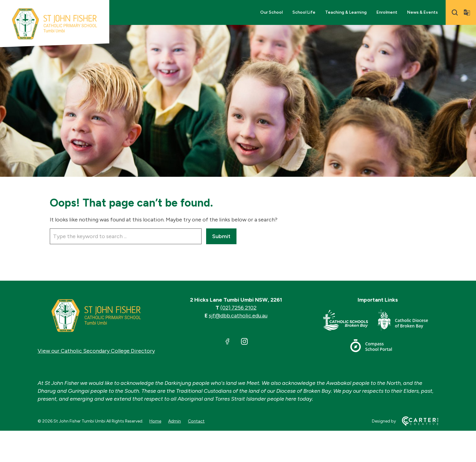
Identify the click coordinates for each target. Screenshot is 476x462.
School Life (304, 12)
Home (155, 421)
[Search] (455, 12)
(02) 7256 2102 (238, 308)
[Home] (96, 316)
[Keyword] (126, 236)
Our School (271, 12)
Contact (196, 421)
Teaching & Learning (346, 12)
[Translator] (467, 12)
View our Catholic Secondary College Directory (96, 351)
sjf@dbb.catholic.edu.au (238, 316)
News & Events (422, 12)
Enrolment (387, 12)
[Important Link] (350, 322)
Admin (175, 421)
